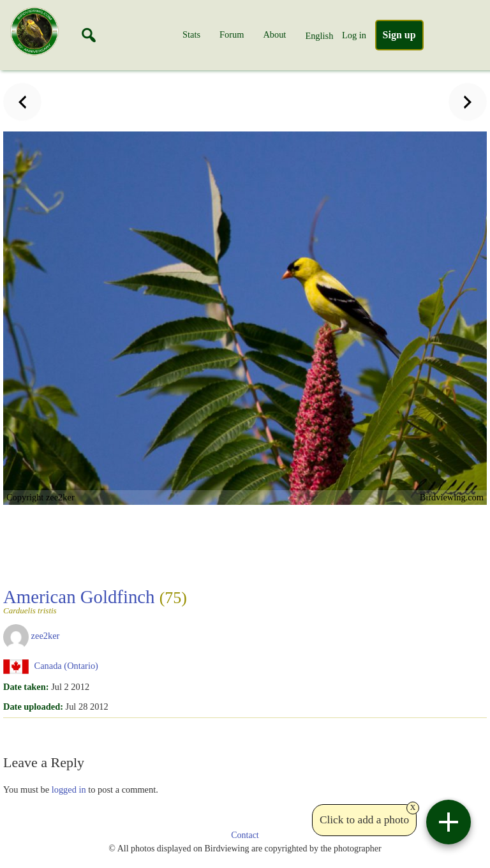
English (319, 36)
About (274, 34)
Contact (245, 835)
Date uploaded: (33, 707)
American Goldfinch (95, 601)
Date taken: (26, 687)
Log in (354, 35)
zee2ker (46, 636)
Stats (191, 34)
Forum (232, 34)
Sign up (399, 35)
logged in (69, 789)
